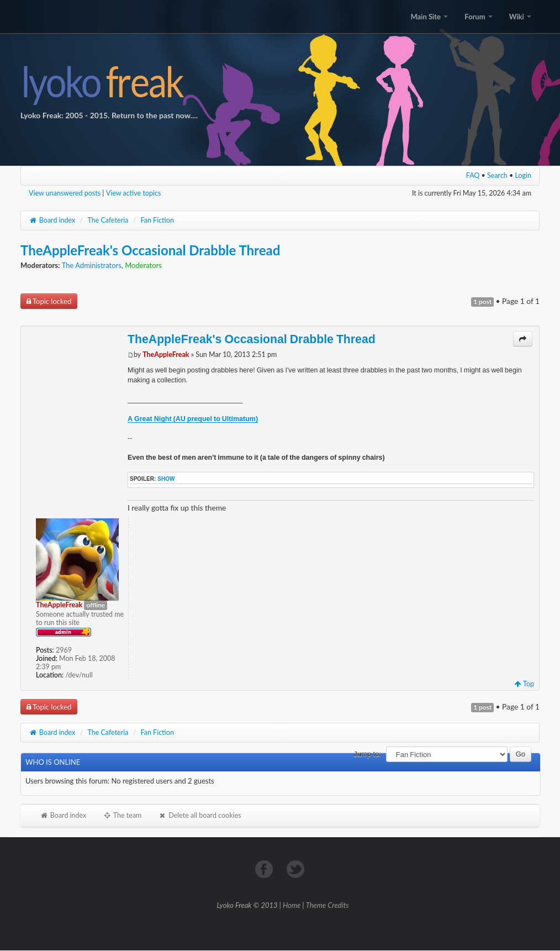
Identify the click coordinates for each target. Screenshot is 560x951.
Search (497, 175)
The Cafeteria (108, 220)
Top (524, 684)
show (166, 479)
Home (292, 905)
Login (524, 175)
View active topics (134, 193)
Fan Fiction (157, 220)
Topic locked (49, 301)
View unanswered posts (65, 193)
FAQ (473, 175)
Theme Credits (327, 905)
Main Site (429, 17)
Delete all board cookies (199, 815)
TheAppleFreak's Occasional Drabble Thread (150, 250)
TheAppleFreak (166, 354)
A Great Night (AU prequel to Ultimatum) (193, 419)
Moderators (143, 265)
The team (122, 815)
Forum (478, 17)
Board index (52, 220)
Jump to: (367, 754)
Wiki (520, 17)
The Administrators (92, 265)
